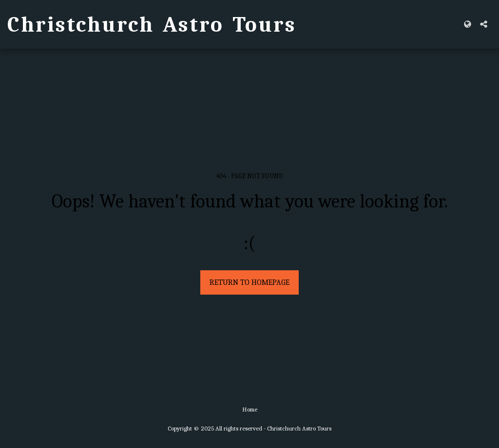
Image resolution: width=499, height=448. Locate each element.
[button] (484, 24)
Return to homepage (249, 282)
